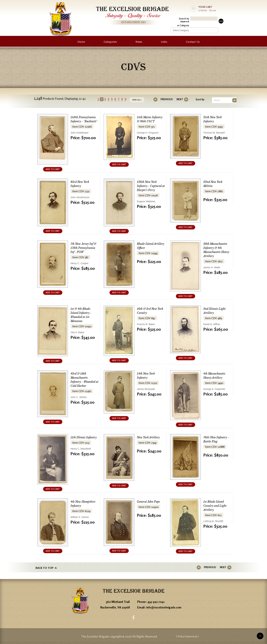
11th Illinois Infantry (85, 437)
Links (164, 42)
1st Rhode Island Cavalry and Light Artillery (216, 506)
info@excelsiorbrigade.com (165, 607)
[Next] (178, 99)
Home (81, 42)
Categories (110, 42)
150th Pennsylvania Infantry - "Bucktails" (84, 121)
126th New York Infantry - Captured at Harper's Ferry (150, 186)
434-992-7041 (157, 601)
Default (215, 100)
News (139, 42)
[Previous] (167, 99)
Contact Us (193, 42)
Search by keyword (184, 20)
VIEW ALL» (139, 100)
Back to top (45, 567)
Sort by (198, 99)
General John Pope (150, 502)
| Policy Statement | (201, 636)
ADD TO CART (53, 169)
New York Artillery (149, 437)
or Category (183, 25)
